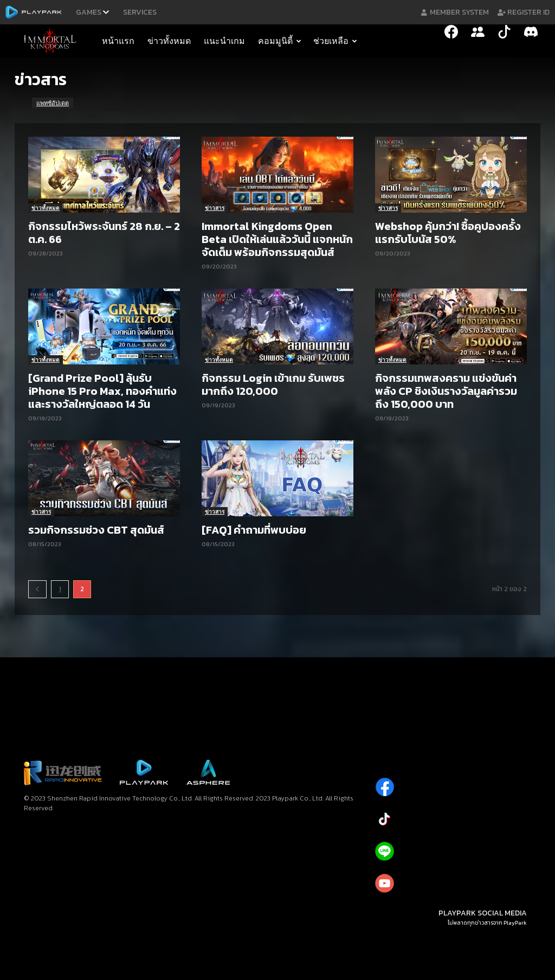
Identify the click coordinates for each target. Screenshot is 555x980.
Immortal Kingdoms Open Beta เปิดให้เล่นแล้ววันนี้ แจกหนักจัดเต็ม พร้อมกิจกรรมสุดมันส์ (277, 239)
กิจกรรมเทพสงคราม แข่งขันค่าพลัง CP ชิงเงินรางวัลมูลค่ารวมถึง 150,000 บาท (446, 391)
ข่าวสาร (215, 208)
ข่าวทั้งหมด (169, 41)
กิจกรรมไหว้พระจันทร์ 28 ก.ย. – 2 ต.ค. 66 (104, 233)
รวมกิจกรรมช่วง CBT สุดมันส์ (96, 530)
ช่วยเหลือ (335, 41)
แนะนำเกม (224, 41)
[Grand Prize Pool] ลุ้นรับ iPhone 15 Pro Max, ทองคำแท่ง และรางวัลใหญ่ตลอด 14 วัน (102, 391)
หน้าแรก (118, 41)
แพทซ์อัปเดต (53, 103)
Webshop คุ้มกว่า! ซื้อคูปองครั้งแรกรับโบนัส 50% (448, 233)
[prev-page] (37, 589)
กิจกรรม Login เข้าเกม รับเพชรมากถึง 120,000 (273, 385)
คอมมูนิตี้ (280, 41)
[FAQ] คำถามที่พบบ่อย (254, 530)
